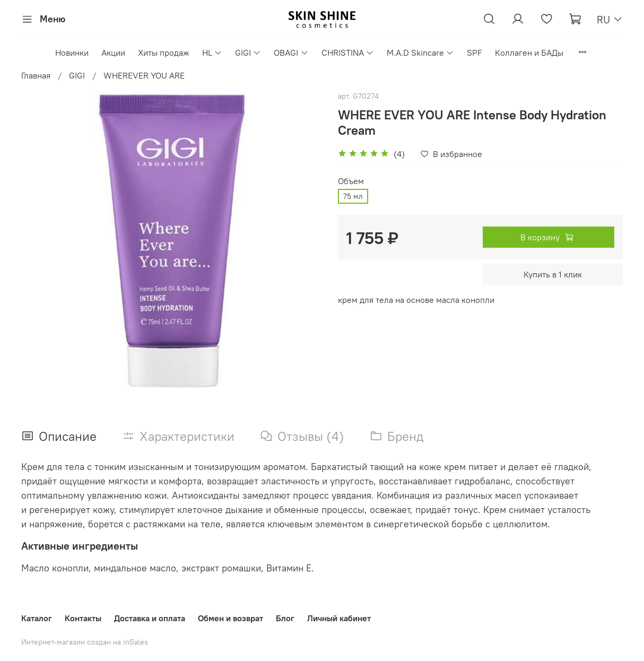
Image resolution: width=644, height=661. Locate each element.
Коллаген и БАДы (529, 53)
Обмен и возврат (230, 618)
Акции (113, 53)
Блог (285, 618)
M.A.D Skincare (420, 53)
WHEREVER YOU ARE (144, 75)
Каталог (37, 618)
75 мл (353, 196)
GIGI (248, 53)
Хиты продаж (164, 53)
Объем (351, 181)
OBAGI (291, 53)
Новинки (72, 53)
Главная (36, 75)
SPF (475, 53)
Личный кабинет (339, 618)
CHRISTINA (348, 53)
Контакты (83, 618)
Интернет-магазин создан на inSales (85, 642)
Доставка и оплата (150, 618)
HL (212, 53)
